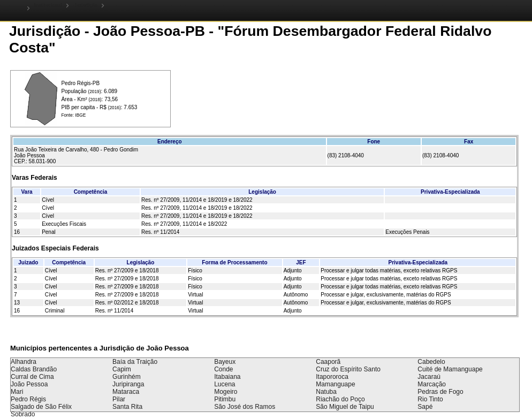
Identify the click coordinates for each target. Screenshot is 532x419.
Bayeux (225, 362)
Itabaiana (227, 377)
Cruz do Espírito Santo (348, 369)
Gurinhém (127, 377)
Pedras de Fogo (440, 392)
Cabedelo (431, 362)
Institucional (48, 5)
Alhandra (24, 362)
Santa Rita (127, 407)
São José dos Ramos (245, 407)
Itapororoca (332, 377)
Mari (17, 392)
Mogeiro (226, 392)
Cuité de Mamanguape (450, 369)
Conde (223, 369)
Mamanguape (335, 384)
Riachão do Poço (340, 399)
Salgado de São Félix (41, 407)
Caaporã (328, 362)
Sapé (425, 407)
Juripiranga (128, 384)
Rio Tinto (430, 399)
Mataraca (126, 392)
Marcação (432, 384)
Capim (122, 369)
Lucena (225, 384)
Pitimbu (225, 399)
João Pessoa (29, 384)
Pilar (119, 399)
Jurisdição (86, 5)
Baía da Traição (135, 362)
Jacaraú (429, 377)
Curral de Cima (32, 377)
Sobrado (23, 414)
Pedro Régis (28, 399)
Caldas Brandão (34, 369)
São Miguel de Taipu (345, 407)
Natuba (326, 392)
